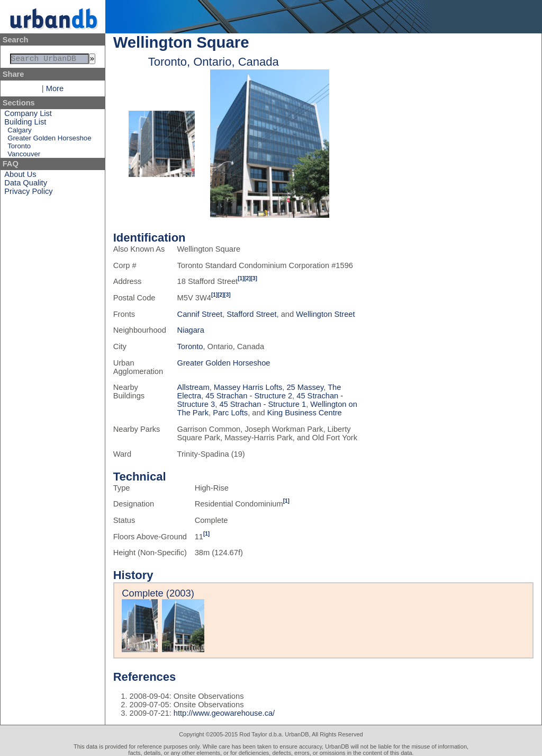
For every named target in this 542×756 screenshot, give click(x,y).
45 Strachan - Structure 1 (263, 404)
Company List (28, 115)
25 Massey (305, 387)
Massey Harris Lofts (248, 387)
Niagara (191, 330)
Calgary (19, 132)
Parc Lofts (230, 413)
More (55, 91)
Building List (25, 124)
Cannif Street (200, 314)
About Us (20, 176)
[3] (254, 278)
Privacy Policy (28, 193)
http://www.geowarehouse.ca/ (224, 713)
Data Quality (26, 185)
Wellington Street (325, 314)
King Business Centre (305, 413)
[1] (241, 278)
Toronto (19, 148)
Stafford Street (251, 314)
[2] (247, 278)
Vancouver (24, 156)
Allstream (193, 387)
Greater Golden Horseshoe (49, 140)
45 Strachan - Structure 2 (249, 396)
